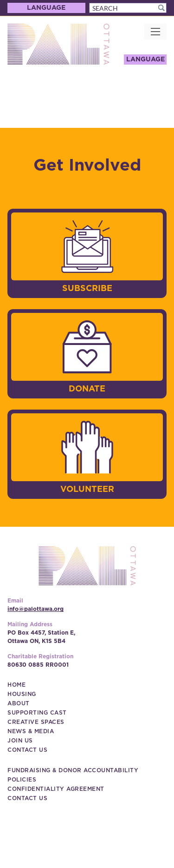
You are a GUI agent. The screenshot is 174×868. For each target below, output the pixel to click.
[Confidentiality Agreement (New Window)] (56, 789)
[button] (161, 8)
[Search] (128, 8)
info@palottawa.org (35, 609)
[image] (87, 246)
